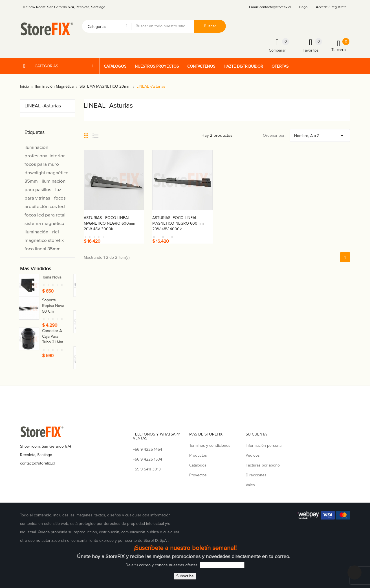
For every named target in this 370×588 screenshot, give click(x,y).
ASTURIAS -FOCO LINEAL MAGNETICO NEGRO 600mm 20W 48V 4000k (178, 223)
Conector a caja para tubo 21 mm (60, 336)
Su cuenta (256, 434)
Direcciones (256, 475)
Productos (198, 455)
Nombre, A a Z (320, 134)
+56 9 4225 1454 (147, 449)
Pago (303, 7)
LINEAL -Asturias (43, 106)
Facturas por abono (263, 465)
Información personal (264, 446)
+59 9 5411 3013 (147, 469)
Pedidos (253, 455)
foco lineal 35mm (43, 249)
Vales (250, 485)
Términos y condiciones (210, 446)
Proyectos (198, 475)
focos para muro (42, 164)
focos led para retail (46, 215)
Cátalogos (198, 465)
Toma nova (59, 277)
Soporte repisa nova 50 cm (60, 306)
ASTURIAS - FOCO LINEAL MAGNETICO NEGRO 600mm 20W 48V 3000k (109, 223)
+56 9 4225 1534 (147, 459)
